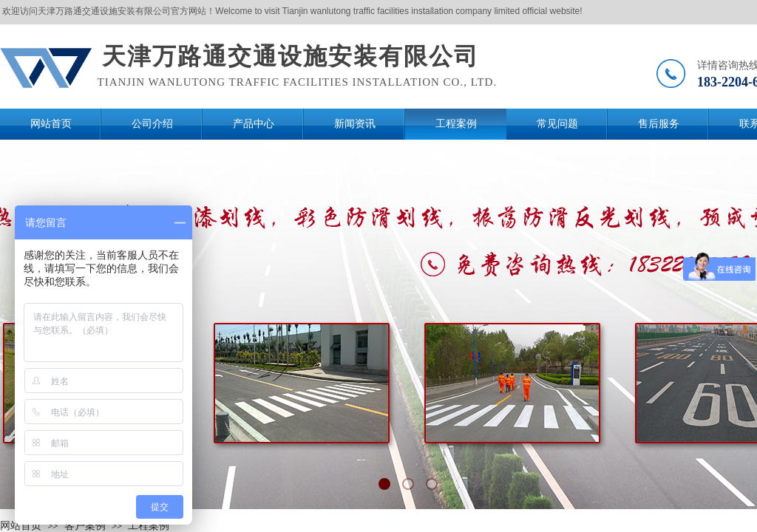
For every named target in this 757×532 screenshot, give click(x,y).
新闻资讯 (355, 124)
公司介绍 (152, 124)
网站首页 (51, 124)
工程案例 (456, 124)
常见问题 (557, 124)
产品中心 (254, 124)
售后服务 (659, 124)
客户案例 (85, 526)
